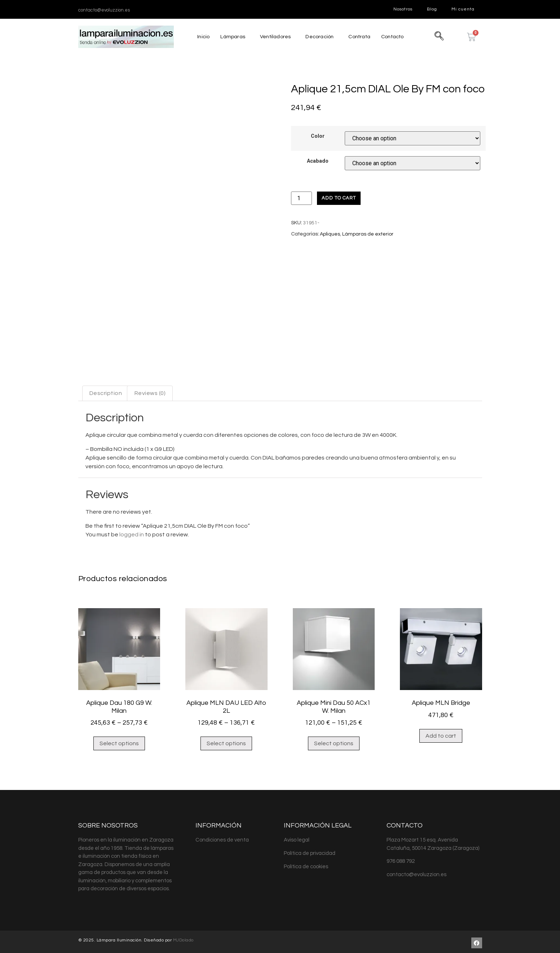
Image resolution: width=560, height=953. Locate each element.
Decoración (319, 37)
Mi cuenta (463, 9)
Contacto (394, 37)
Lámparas (231, 37)
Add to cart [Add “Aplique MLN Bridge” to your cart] (441, 733)
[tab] (106, 391)
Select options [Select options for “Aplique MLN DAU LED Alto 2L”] (226, 741)
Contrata (360, 37)
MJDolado (183, 938)
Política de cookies (306, 864)
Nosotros (403, 9)
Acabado (318, 161)
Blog (432, 9)
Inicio (201, 37)
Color (318, 136)
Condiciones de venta (222, 837)
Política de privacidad (310, 851)
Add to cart (339, 198)
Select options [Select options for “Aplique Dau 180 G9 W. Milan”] (119, 741)
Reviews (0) (150, 391)
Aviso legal (297, 837)
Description (106, 391)
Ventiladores (274, 37)
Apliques (330, 234)
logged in (132, 532)
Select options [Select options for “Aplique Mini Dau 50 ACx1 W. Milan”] (334, 741)
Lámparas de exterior (368, 234)
